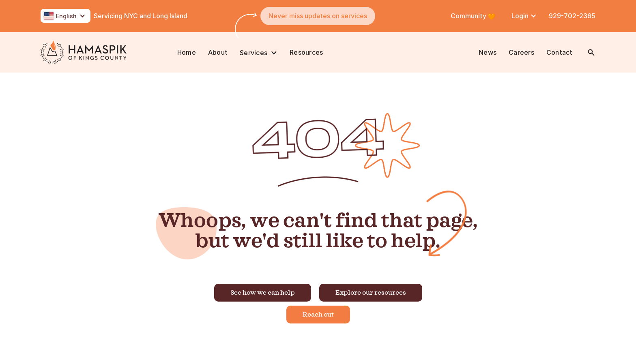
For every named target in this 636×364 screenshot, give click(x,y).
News (488, 52)
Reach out (318, 315)
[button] (66, 16)
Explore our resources (371, 293)
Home (187, 52)
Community (469, 16)
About (218, 52)
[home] (106, 52)
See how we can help (263, 293)
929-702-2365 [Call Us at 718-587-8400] (572, 16)
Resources (306, 52)
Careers (521, 52)
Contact (560, 52)
